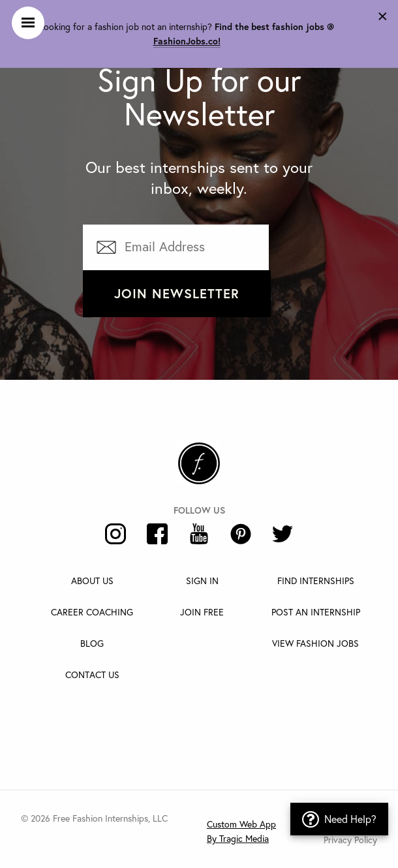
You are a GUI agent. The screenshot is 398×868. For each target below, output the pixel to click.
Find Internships (316, 581)
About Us (92, 581)
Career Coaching (92, 612)
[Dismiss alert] (383, 14)
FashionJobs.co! (187, 41)
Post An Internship (316, 612)
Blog (92, 643)
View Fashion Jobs (315, 643)
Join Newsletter (177, 293)
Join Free (202, 612)
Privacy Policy (350, 840)
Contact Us (92, 674)
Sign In (202, 581)
